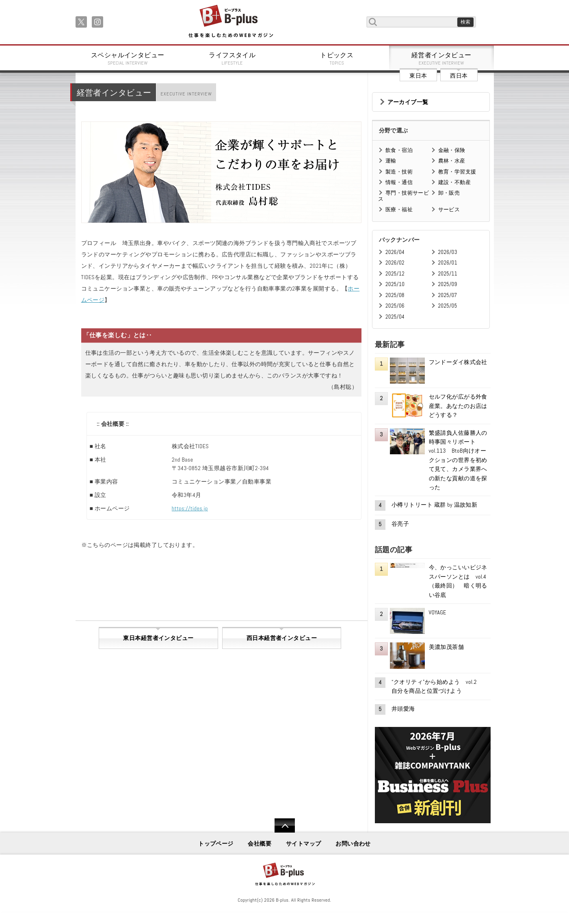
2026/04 (395, 252)
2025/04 (395, 317)
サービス (449, 209)
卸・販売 (449, 193)
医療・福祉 (399, 209)
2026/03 (448, 252)
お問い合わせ (353, 844)
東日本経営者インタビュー (158, 638)
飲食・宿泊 (399, 150)
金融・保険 (452, 150)
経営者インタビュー (441, 59)
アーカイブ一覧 (408, 102)
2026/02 (395, 263)
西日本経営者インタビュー (282, 638)
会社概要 (260, 844)
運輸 (391, 161)
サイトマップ (304, 844)
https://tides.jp (190, 508)
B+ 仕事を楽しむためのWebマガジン (230, 22)
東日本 (418, 76)
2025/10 (395, 284)
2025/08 (395, 295)
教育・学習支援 (457, 172)
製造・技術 (399, 172)
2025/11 (448, 274)
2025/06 (395, 306)
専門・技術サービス (403, 196)
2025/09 (448, 284)
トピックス (337, 59)
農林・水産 (452, 161)
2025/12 (395, 274)
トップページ (216, 844)
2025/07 (448, 295)
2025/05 (448, 306)
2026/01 (448, 263)
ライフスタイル (232, 59)
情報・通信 (399, 182)
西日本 (459, 76)
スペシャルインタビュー (128, 59)
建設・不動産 (455, 182)
